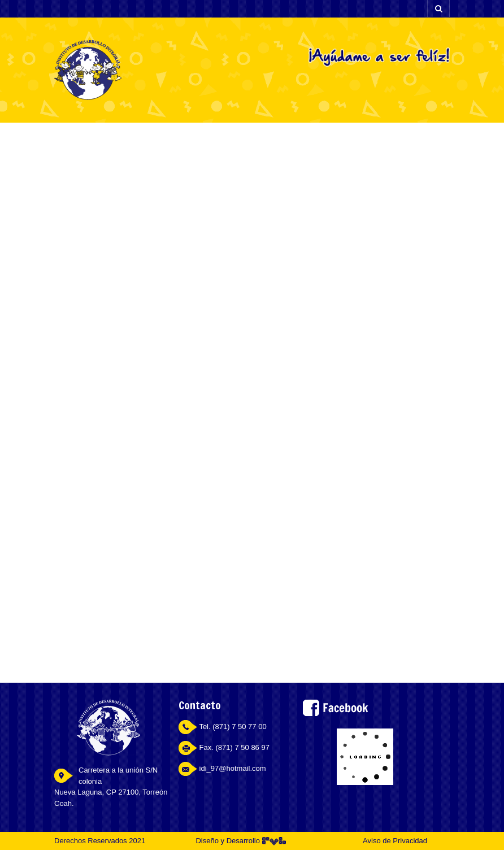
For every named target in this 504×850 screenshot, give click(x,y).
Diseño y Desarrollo (240, 841)
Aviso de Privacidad (395, 841)
